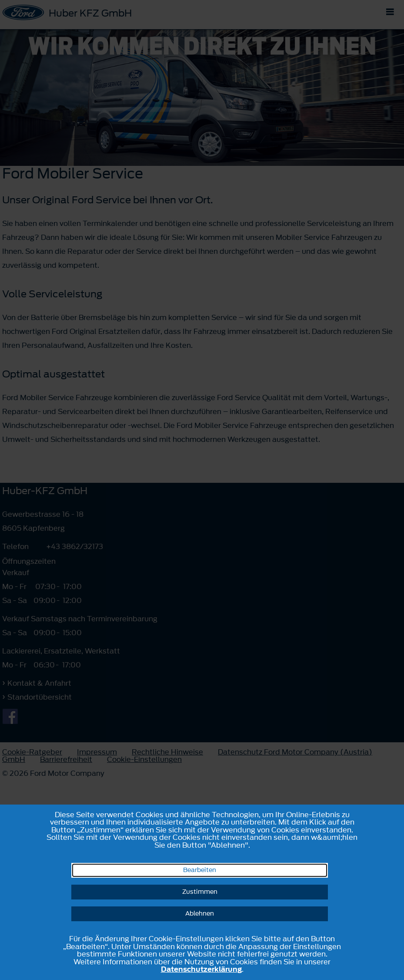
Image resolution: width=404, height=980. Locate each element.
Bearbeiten (200, 870)
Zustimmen (200, 892)
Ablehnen (200, 914)
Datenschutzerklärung (201, 969)
